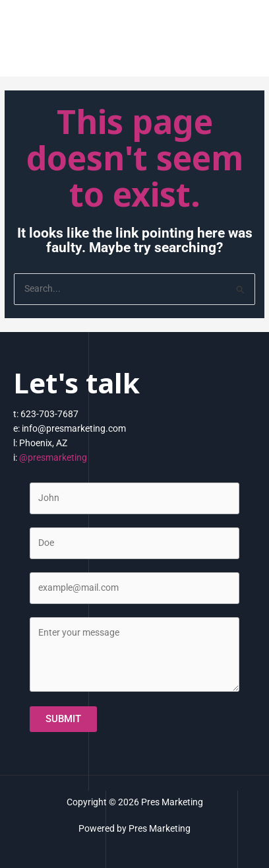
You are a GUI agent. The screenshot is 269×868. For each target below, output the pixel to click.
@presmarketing (53, 457)
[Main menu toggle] (243, 41)
